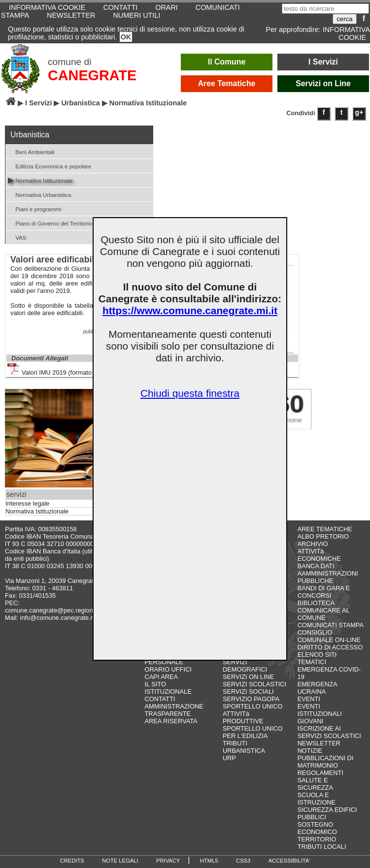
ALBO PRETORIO (323, 536)
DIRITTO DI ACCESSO (330, 647)
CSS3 (243, 861)
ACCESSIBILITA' (289, 861)
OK (126, 37)
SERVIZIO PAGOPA (251, 699)
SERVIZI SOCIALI (248, 691)
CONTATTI (160, 699)
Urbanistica (80, 103)
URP (229, 758)
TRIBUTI (235, 743)
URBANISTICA (244, 751)
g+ (359, 112)
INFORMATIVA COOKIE (346, 33)
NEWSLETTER (71, 15)
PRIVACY (168, 861)
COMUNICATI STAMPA (331, 625)
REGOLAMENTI (320, 773)
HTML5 (209, 861)
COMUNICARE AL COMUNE (323, 614)
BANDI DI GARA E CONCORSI (324, 592)
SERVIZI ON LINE (248, 677)
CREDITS (72, 861)
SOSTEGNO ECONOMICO (317, 828)
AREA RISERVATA (171, 721)
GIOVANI (310, 721)
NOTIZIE (310, 751)
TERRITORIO (317, 839)
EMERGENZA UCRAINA (317, 688)
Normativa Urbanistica (39, 194)
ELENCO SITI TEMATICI (317, 658)
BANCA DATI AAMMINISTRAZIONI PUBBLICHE (328, 573)
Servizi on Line (323, 83)
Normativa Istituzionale (40, 180)
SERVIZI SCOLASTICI (254, 684)
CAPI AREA (161, 677)
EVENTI (309, 699)
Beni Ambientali (31, 151)
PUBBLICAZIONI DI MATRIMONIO (326, 762)
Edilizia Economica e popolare (50, 166)
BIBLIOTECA (316, 603)
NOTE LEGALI (120, 861)
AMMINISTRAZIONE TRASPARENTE (174, 710)
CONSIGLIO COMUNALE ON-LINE (329, 636)
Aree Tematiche (227, 83)
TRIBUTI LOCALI (322, 847)
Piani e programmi (35, 209)
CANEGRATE (92, 75)
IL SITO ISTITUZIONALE (168, 688)
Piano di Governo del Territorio (50, 223)
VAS (17, 237)
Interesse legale (27, 504)
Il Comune (227, 62)
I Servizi (323, 62)
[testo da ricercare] (325, 9)
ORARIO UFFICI (168, 669)
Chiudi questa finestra (190, 393)
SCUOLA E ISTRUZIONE (317, 799)
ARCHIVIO (313, 544)
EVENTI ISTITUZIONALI (320, 710)
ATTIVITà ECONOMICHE (319, 555)
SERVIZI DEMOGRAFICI (245, 666)
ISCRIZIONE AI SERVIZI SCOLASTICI (329, 732)
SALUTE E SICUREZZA (316, 784)
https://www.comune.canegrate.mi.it (190, 310)
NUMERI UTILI (136, 15)
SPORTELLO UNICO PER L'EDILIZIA (252, 732)
